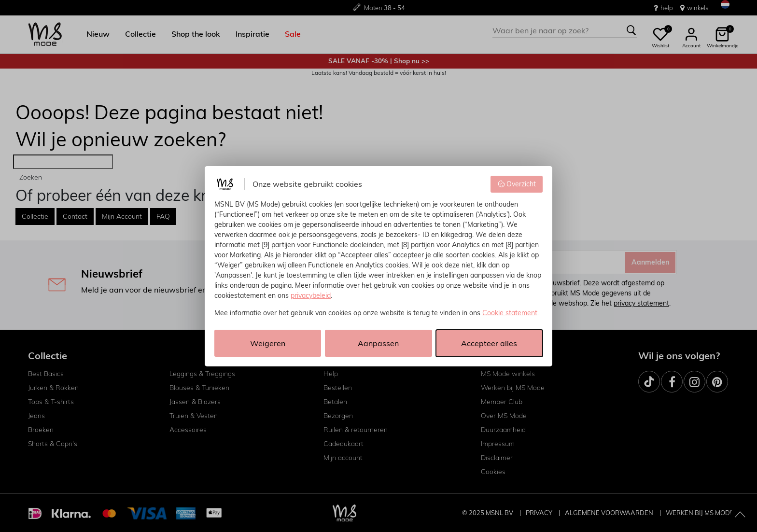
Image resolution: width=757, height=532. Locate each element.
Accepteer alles (489, 343)
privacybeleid (311, 295)
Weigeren (268, 343)
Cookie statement (510, 313)
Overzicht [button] (517, 184)
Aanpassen (378, 343)
